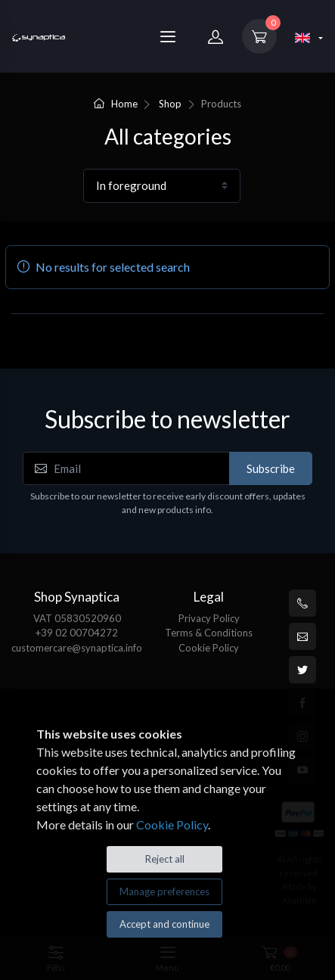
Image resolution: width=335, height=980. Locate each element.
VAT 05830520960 (77, 618)
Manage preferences (164, 891)
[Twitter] (302, 670)
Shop (170, 104)
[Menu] (168, 36)
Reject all (165, 859)
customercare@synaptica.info (77, 648)
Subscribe (271, 468)
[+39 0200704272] (302, 603)
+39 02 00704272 (77, 633)
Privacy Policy (209, 618)
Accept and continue (164, 924)
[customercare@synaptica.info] (302, 636)
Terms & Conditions (209, 633)
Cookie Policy (209, 648)
